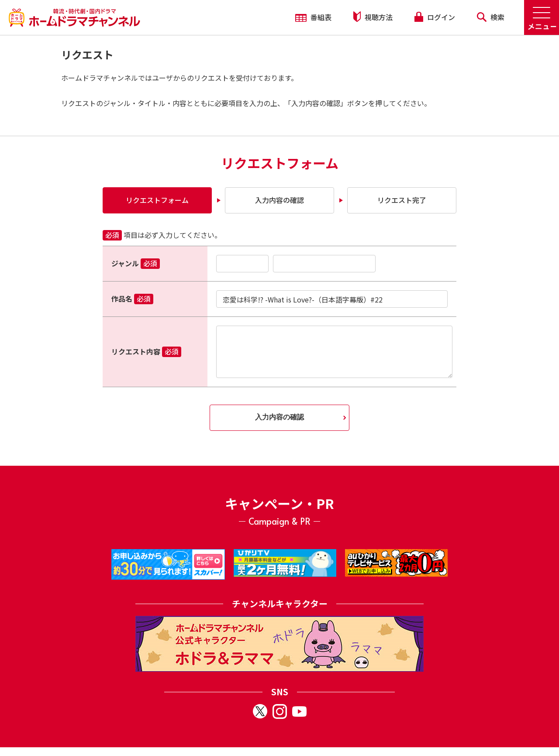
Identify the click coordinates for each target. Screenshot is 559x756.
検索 (491, 17)
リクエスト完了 (402, 200)
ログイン (435, 17)
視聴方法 (373, 17)
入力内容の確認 (279, 200)
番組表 (313, 17)
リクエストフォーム (157, 200)
